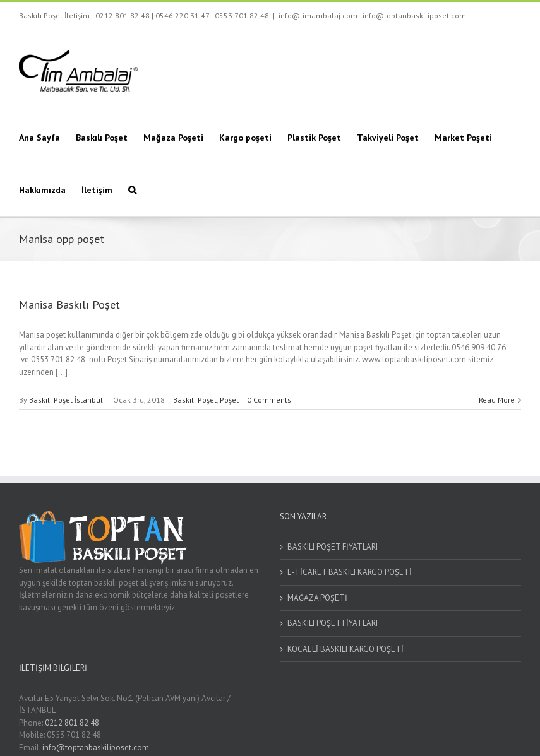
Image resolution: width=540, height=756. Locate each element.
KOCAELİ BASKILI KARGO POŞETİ (345, 649)
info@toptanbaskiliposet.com (96, 747)
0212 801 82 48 (123, 15)
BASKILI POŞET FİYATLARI (333, 547)
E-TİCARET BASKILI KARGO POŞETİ (350, 572)
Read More (497, 400)
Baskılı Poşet (195, 400)
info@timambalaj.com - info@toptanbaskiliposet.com (372, 15)
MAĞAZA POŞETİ (317, 598)
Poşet (229, 400)
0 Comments (269, 400)
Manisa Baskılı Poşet (69, 304)
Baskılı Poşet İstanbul (66, 400)
